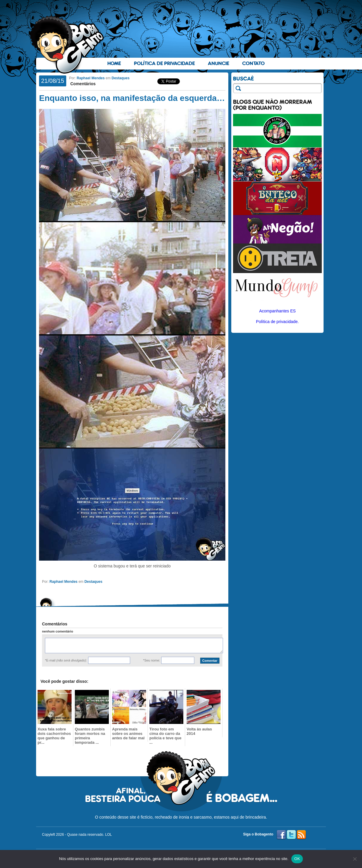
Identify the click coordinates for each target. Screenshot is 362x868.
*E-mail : (66, 660)
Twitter (291, 835)
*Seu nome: (152, 660)
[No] (355, 859)
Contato (253, 63)
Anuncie (219, 63)
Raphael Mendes (91, 78)
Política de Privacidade (164, 63)
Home (114, 63)
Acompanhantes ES (277, 311)
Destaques (121, 78)
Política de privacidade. (278, 322)
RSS (301, 835)
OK (297, 859)
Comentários (82, 84)
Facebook (281, 835)
